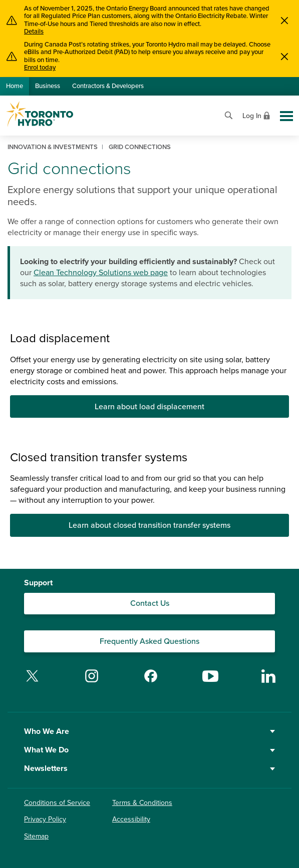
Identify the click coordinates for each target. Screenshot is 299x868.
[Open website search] (229, 114)
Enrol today (40, 68)
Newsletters (149, 768)
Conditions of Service (57, 803)
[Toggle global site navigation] (286, 116)
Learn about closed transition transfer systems (149, 525)
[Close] (284, 21)
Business (48, 86)
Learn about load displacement (149, 407)
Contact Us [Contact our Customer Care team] (150, 603)
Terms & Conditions (142, 803)
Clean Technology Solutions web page (101, 273)
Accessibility (131, 819)
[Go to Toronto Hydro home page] (40, 114)
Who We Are (149, 731)
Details (34, 32)
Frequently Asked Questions (149, 641)
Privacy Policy (45, 819)
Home (15, 86)
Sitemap (36, 836)
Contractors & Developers (108, 86)
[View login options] (257, 115)
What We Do (149, 750)
